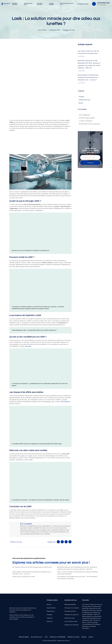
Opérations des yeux (29, 4)
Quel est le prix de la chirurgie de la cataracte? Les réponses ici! (30, 250)
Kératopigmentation (83, 4)
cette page (28, 346)
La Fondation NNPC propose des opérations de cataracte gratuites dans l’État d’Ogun (37, 444)
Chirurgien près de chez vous (67, 4)
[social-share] (58, 542)
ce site (31, 460)
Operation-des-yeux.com (64, 641)
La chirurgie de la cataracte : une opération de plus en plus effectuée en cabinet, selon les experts (40, 500)
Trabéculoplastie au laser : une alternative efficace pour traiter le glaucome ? (34, 330)
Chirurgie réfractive (40, 4)
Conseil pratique (52, 4)
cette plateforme (65, 402)
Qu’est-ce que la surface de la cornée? (24, 577)
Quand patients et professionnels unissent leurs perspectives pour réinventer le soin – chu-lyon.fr (88, 77)
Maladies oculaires (15, 4)
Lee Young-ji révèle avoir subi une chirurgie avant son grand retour (32, 567)
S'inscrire (90, 163)
